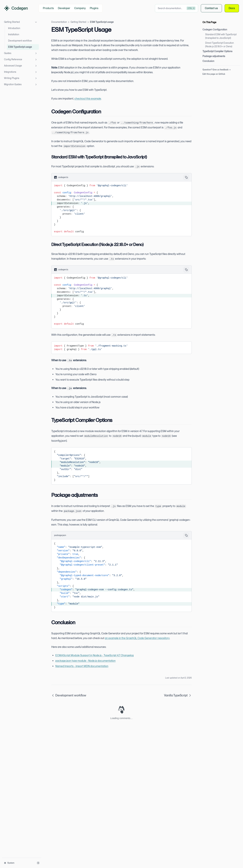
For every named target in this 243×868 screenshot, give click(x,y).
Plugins (94, 8)
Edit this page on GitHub (214, 74)
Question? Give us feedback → (217, 70)
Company (80, 8)
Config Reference (21, 60)
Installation (14, 34)
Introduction (14, 28)
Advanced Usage (21, 66)
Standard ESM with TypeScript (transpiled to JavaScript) (221, 36)
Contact (211, 8)
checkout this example (88, 99)
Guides (21, 53)
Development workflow (20, 41)
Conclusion (208, 61)
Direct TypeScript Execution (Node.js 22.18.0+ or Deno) (219, 45)
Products (48, 8)
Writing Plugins (21, 78)
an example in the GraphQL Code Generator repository (137, 638)
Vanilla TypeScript (178, 695)
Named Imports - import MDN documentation (82, 666)
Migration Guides (21, 85)
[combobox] (177, 8)
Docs (232, 8)
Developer (64, 8)
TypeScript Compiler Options (217, 51)
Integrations (21, 72)
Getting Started (21, 22)
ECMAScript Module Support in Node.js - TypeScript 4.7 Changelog (94, 655)
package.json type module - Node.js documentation (85, 661)
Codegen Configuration (215, 30)
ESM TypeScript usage (20, 47)
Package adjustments (214, 56)
